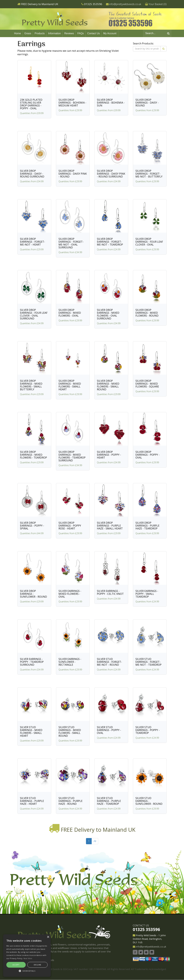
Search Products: (143, 43)
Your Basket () (158, 4)
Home (18, 33)
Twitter (141, 952)
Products (40, 33)
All (95, 841)
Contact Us (94, 33)
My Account (110, 33)
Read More (28, 958)
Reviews (69, 33)
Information (54, 33)
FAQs (81, 33)
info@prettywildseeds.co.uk (125, 4)
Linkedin (152, 952)
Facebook (135, 952)
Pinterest (146, 952)
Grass (28, 33)
